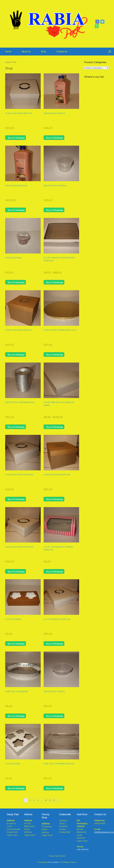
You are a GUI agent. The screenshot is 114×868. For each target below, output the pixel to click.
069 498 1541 (83, 849)
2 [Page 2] (30, 800)
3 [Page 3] (34, 800)
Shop (43, 51)
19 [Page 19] (50, 800)
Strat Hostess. (53, 862)
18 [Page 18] (46, 800)
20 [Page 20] (54, 800)
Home (8, 51)
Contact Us (62, 51)
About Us (26, 51)
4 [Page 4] (38, 800)
